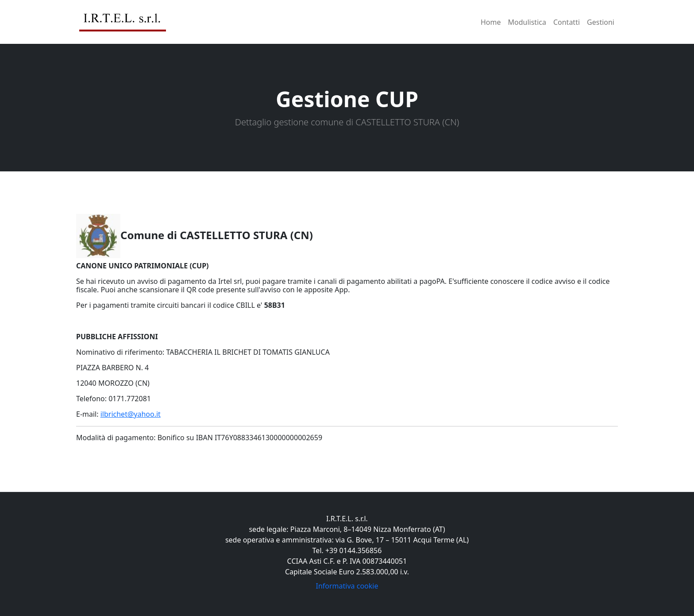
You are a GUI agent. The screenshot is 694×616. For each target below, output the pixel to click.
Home (491, 22)
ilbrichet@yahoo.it (131, 414)
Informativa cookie (347, 586)
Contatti (567, 22)
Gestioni (601, 22)
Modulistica (527, 22)
